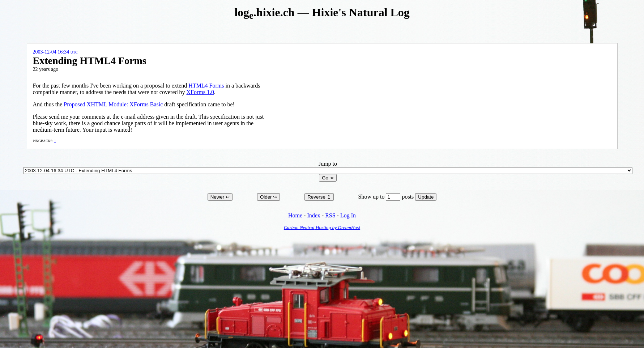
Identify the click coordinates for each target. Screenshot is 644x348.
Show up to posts (387, 197)
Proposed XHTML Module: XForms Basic (113, 104)
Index (314, 215)
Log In (348, 215)
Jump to (328, 167)
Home (295, 215)
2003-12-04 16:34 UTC (55, 52)
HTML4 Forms (206, 86)
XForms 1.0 (200, 92)
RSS (330, 215)
